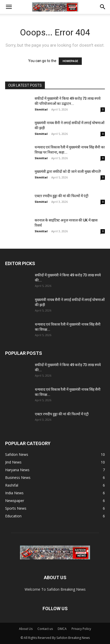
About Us (26, 629)
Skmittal (41, 109)
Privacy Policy (81, 629)
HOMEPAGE (70, 61)
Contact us (45, 629)
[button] (9, 7)
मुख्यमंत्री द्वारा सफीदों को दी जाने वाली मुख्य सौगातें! (68, 172)
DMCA (62, 629)
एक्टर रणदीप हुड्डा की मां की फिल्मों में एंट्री (62, 196)
